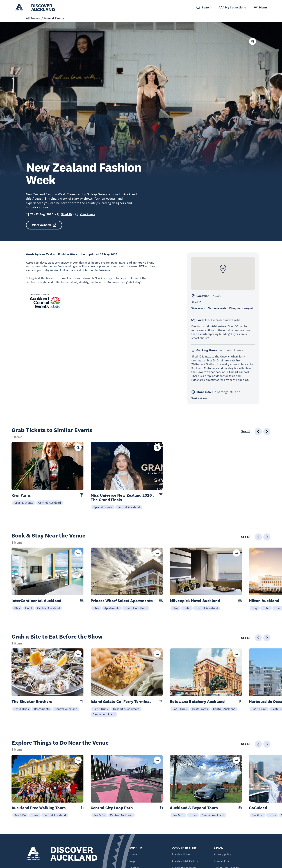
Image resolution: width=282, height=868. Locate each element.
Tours (35, 815)
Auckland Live (181, 854)
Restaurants (42, 709)
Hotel (29, 608)
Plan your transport (241, 308)
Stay (17, 608)
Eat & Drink (22, 709)
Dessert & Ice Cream (126, 709)
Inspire (134, 861)
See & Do (20, 815)
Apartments (112, 608)
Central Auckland (50, 503)
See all (246, 431)
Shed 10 (66, 214)
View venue (198, 308)
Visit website (44, 225)
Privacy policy (223, 854)
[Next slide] (267, 537)
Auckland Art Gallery (185, 861)
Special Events (24, 503)
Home (133, 854)
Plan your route (217, 308)
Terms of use (222, 861)
